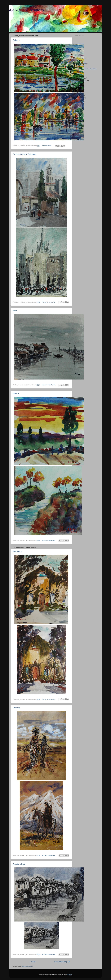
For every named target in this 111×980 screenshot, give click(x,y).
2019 (79, 61)
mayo (81, 89)
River (15, 311)
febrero (82, 98)
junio (81, 87)
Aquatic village (19, 864)
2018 (79, 104)
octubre (82, 78)
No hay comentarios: (49, 302)
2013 (79, 119)
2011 (79, 124)
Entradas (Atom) (27, 966)
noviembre (83, 63)
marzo (81, 95)
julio (81, 84)
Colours (16, 40)
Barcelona (17, 551)
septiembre (83, 81)
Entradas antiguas (62, 962)
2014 (79, 116)
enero (81, 101)
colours (16, 393)
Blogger (70, 975)
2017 (79, 107)
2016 (79, 110)
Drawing (16, 708)
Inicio (33, 962)
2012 (79, 121)
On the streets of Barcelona (25, 154)
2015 (79, 113)
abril (81, 92)
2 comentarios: (47, 146)
